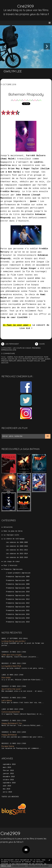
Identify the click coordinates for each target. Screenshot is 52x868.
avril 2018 (7, 792)
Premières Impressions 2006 (18, 577)
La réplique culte (11, 535)
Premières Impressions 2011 (18, 596)
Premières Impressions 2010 (18, 592)
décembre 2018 (9, 777)
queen (47, 359)
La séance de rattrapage (14, 539)
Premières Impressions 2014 (18, 607)
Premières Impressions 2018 (18, 618)
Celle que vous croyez (11, 655)
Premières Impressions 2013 (18, 603)
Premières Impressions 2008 (18, 584)
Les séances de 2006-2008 (17, 542)
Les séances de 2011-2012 (17, 550)
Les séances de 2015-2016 (17, 558)
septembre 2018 (9, 783)
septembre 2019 (9, 764)
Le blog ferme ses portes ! (14, 641)
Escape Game (8, 746)
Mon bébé (6, 678)
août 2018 (7, 786)
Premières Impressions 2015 (18, 611)
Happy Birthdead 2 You (12, 723)
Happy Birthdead (9, 735)
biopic (21, 357)
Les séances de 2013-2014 (17, 554)
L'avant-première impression (18, 573)
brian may (22, 361)
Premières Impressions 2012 (18, 599)
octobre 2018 (8, 780)
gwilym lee (12, 359)
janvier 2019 (8, 774)
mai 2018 (6, 789)
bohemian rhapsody (34, 357)
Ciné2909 (25, 6)
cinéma (10, 357)
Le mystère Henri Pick (11, 666)
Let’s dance (7, 700)
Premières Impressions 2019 (18, 622)
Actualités (8, 527)
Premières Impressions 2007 (18, 581)
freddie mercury (9, 361)
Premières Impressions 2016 (18, 614)
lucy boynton (25, 359)
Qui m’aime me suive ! (11, 689)
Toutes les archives (10, 797)
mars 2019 (7, 767)
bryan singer (38, 359)
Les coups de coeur (12, 562)
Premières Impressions (13, 569)
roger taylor (33, 361)
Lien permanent (10, 344)
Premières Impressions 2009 (18, 588)
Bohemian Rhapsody (26, 94)
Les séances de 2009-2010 (17, 546)
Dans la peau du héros (13, 531)
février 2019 (8, 771)
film (16, 357)
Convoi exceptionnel (11, 712)
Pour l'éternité (10, 566)
